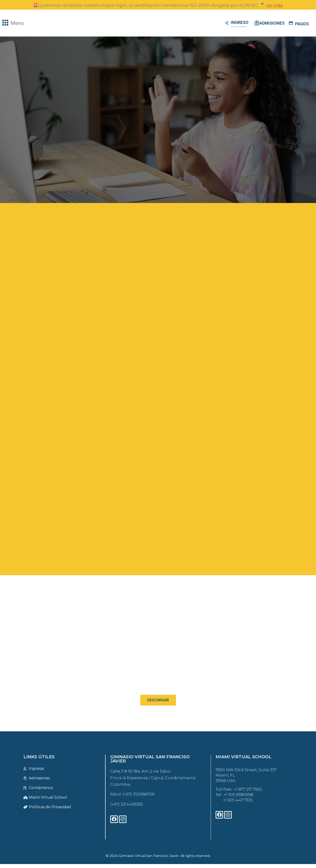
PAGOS (302, 24)
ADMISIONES (272, 23)
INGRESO (240, 22)
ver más (274, 5)
